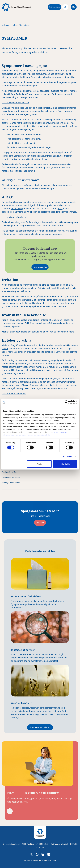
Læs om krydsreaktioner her (15, 103)
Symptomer (25, 25)
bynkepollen (31, 212)
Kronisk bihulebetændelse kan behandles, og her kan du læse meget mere (38, 332)
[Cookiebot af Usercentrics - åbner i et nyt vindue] (67, 402)
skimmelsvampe (68, 212)
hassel (67, 205)
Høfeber (15, 25)
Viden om (6, 25)
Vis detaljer (68, 456)
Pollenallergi (8, 202)
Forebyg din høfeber (9, 472)
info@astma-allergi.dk (59, 844)
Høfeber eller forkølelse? (11, 477)
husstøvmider (23, 234)
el (58, 205)
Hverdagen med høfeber (11, 483)
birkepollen (16, 209)
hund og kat (10, 234)
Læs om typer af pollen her (15, 217)
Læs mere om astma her (14, 394)
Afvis (39, 464)
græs (60, 209)
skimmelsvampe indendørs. (48, 234)
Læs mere (40, 523)
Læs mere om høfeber (40, 727)
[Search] (65, 7)
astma (5, 349)
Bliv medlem (55, 7)
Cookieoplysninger (48, 860)
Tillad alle (65, 464)
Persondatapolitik (31, 860)
